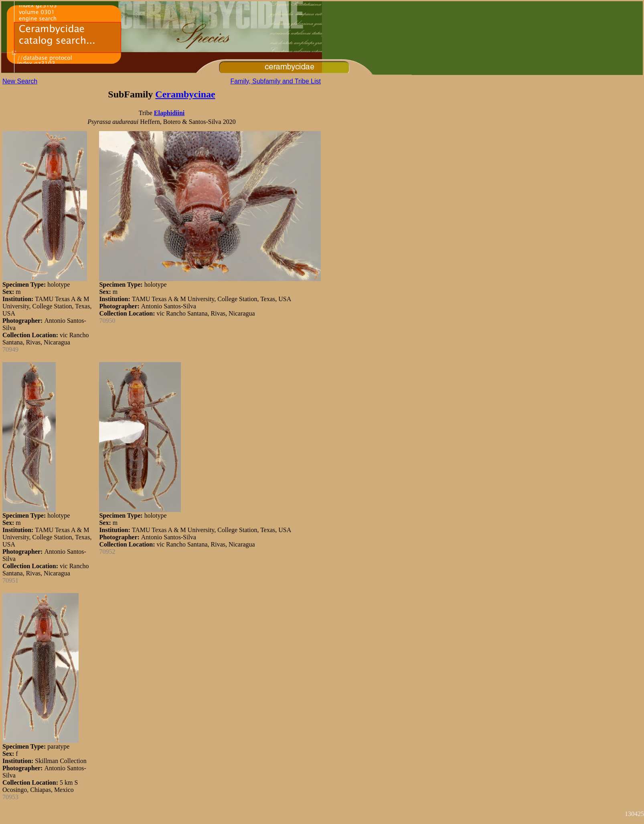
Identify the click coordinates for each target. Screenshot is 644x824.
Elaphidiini (169, 113)
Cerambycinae (185, 94)
